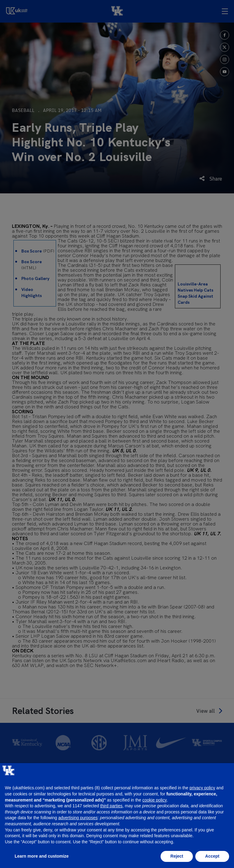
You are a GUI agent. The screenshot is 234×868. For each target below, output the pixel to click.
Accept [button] (212, 856)
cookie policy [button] (154, 800)
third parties (111, 806)
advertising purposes (78, 818)
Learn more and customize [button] (42, 856)
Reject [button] (177, 856)
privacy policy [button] (202, 788)
